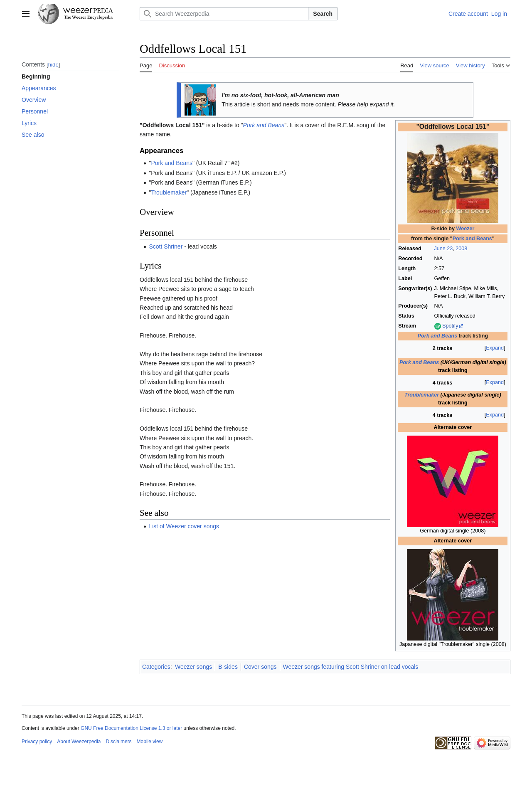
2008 (461, 249)
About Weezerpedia (79, 742)
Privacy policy (37, 742)
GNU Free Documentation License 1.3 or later (131, 728)
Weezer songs (193, 667)
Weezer (465, 229)
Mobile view (150, 742)
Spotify (450, 326)
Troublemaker (422, 395)
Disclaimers (119, 742)
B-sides (228, 667)
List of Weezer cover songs (184, 526)
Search (323, 14)
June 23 (444, 249)
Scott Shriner (166, 246)
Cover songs (260, 667)
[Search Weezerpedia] (224, 14)
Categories (156, 667)
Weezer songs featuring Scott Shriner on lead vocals (351, 667)
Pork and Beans (472, 239)
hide (53, 65)
